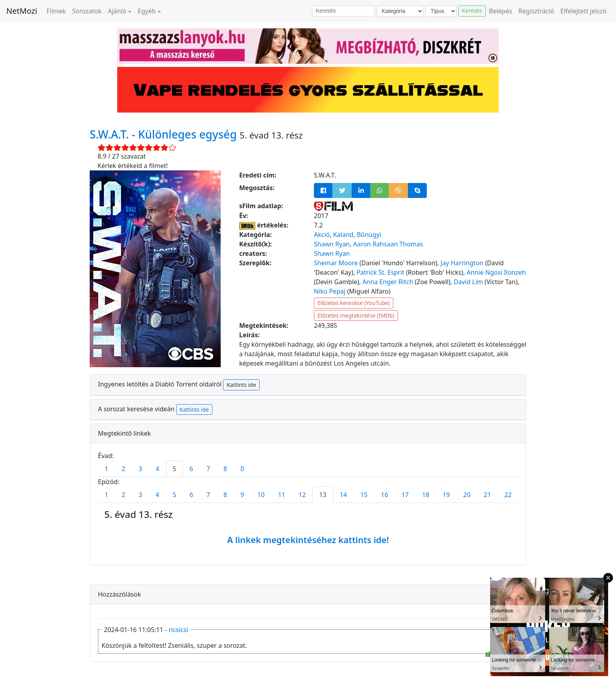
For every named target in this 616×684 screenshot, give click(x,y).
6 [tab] (191, 469)
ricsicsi (179, 630)
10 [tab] (261, 495)
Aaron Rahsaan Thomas (388, 244)
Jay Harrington (462, 263)
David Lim (468, 282)
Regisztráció (536, 11)
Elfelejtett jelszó (584, 11)
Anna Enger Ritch (388, 282)
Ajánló (117, 11)
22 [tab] (508, 495)
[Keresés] (343, 11)
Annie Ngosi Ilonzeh (496, 272)
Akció (322, 235)
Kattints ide (241, 385)
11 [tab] (282, 495)
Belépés (501, 11)
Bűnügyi (369, 235)
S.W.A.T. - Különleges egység (165, 134)
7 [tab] (208, 469)
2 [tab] (123, 469)
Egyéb (147, 11)
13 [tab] (323, 495)
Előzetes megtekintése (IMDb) (356, 315)
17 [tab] (405, 495)
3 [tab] (140, 469)
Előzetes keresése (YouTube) (354, 303)
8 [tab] (225, 469)
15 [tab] (364, 495)
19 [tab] (446, 495)
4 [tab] (157, 469)
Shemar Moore (336, 263)
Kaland (343, 235)
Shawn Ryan (332, 244)
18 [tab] (426, 495)
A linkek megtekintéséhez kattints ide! (308, 540)
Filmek (56, 11)
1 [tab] (106, 469)
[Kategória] (400, 11)
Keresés (472, 11)
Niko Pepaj (330, 291)
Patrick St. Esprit (380, 272)
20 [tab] (467, 495)
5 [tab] (174, 469)
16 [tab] (384, 495)
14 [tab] (343, 495)
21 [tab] (487, 495)
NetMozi (22, 11)
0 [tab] (242, 469)
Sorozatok (87, 11)
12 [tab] (302, 495)
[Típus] (441, 11)
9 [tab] (242, 495)
